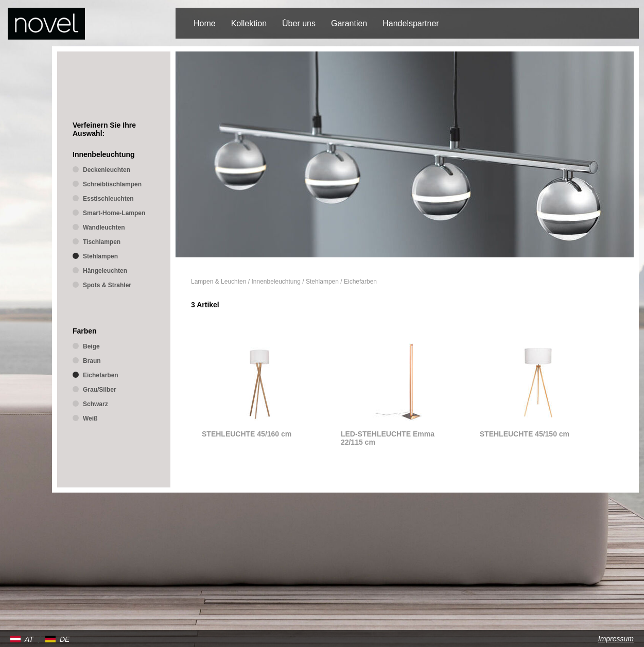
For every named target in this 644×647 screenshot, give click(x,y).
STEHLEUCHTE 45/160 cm (247, 434)
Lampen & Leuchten (219, 282)
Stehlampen (322, 282)
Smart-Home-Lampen (114, 213)
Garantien (349, 23)
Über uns (299, 23)
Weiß (90, 418)
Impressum (616, 639)
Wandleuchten (104, 228)
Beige (91, 346)
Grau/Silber (100, 390)
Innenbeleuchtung (276, 282)
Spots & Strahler (107, 285)
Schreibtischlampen (112, 184)
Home (205, 23)
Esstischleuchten (108, 199)
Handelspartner (411, 23)
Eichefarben (360, 282)
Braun (92, 361)
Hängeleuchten (105, 271)
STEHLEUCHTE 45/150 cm (525, 434)
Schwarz (95, 404)
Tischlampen (102, 242)
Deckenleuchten (107, 170)
